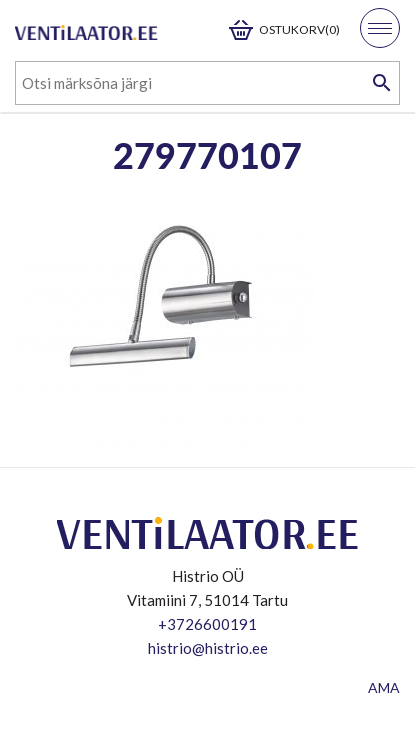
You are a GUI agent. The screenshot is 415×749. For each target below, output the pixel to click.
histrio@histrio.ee (208, 648)
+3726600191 (207, 624)
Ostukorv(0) (299, 29)
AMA (384, 687)
